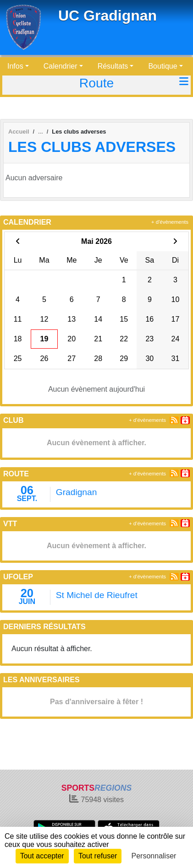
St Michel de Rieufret (97, 595)
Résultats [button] (113, 66)
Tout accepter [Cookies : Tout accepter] (42, 856)
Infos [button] (15, 66)
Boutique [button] (163, 66)
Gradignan (77, 492)
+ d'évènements (170, 222)
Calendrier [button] (61, 66)
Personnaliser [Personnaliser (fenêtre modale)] (154, 856)
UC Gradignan (108, 16)
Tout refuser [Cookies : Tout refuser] (98, 856)
